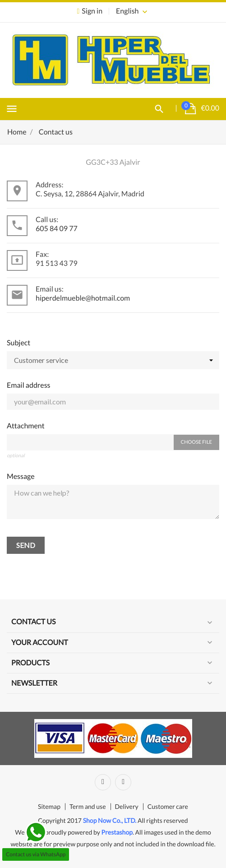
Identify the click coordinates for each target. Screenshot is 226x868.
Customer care (168, 806)
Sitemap (49, 806)
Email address (29, 385)
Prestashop (117, 832)
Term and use (88, 806)
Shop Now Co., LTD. (110, 820)
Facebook (103, 782)
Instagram (123, 782)
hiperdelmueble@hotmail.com (83, 298)
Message (21, 476)
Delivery (127, 806)
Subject (18, 343)
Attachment (26, 426)
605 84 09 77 (57, 229)
